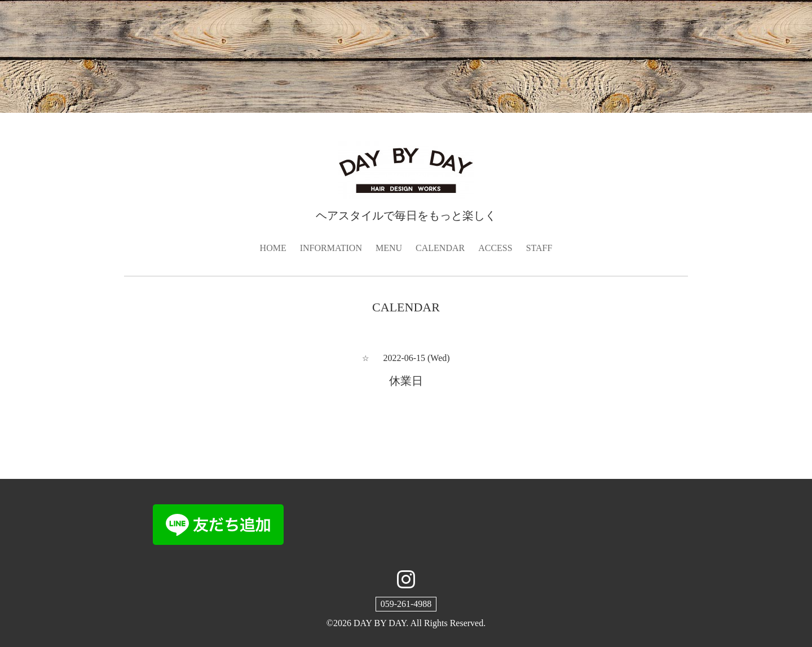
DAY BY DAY (380, 623)
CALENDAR (440, 248)
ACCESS (495, 248)
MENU (389, 248)
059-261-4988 (406, 604)
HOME (273, 248)
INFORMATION (331, 248)
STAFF (539, 248)
